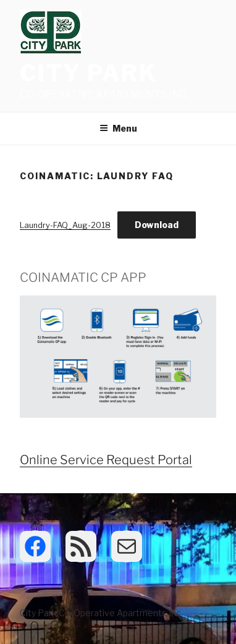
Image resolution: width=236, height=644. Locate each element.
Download (157, 225)
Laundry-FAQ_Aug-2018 (65, 225)
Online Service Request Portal (106, 460)
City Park (89, 73)
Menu (118, 128)
